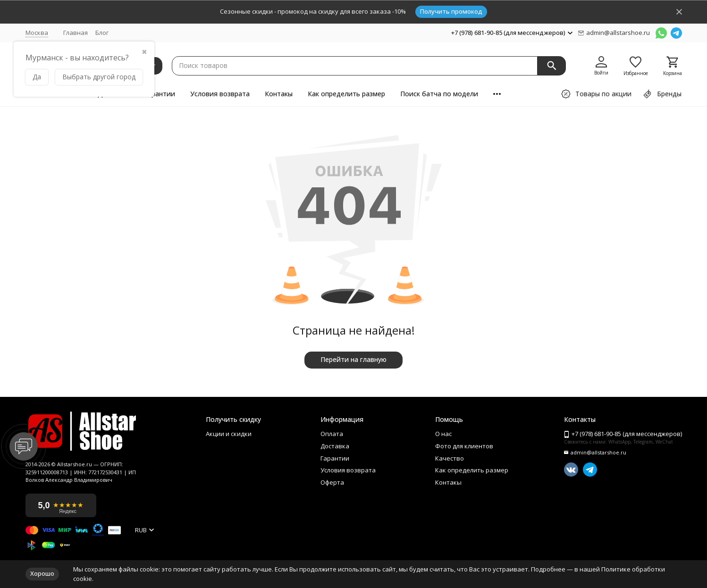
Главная (76, 33)
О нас (443, 434)
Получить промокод (451, 11)
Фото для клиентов (464, 446)
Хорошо (42, 573)
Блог (102, 33)
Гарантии (160, 94)
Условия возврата (220, 94)
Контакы (279, 94)
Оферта (332, 483)
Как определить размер (346, 94)
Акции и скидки (229, 434)
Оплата (332, 434)
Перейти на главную (353, 359)
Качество (450, 459)
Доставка (335, 446)
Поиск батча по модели (439, 94)
